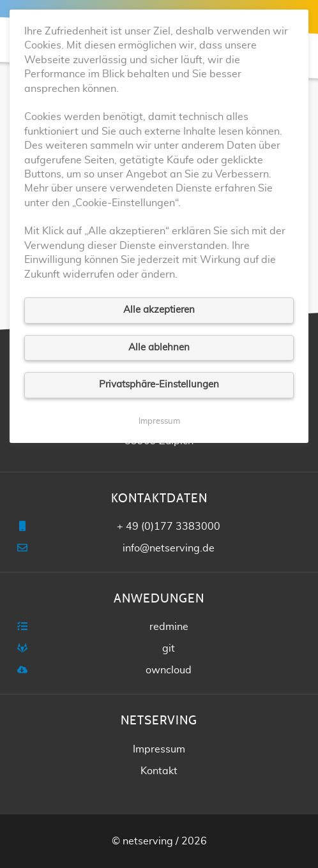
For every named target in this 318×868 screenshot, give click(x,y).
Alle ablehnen (159, 348)
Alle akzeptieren (159, 310)
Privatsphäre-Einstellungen (159, 385)
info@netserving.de (169, 548)
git (169, 648)
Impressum (159, 749)
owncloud (169, 670)
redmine (169, 627)
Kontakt (159, 771)
